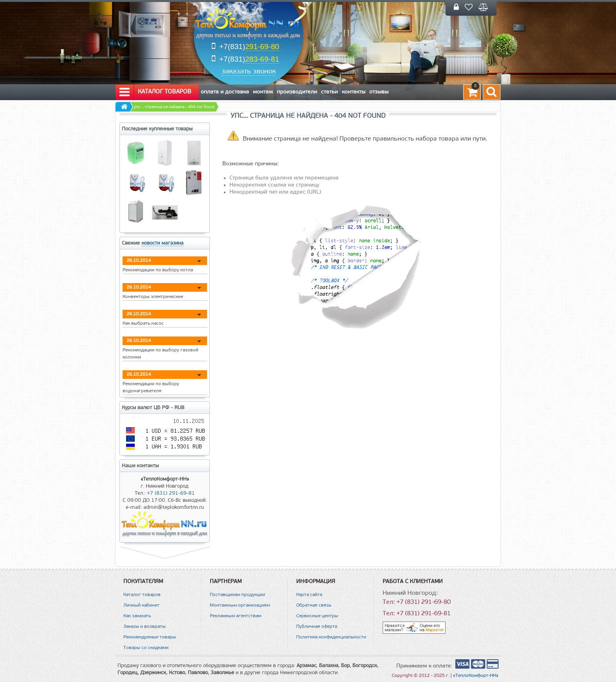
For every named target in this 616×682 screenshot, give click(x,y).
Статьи (329, 92)
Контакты (354, 92)
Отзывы (379, 92)
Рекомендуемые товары (150, 637)
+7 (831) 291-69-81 (171, 493)
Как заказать (137, 616)
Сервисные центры (317, 616)
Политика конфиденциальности (331, 637)
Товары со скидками (146, 648)
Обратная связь (314, 605)
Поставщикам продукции (237, 595)
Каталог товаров (155, 92)
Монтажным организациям (240, 605)
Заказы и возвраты (145, 627)
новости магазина (162, 243)
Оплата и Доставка (225, 92)
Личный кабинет (141, 605)
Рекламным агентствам (236, 616)
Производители (297, 92)
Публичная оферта (317, 627)
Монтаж (263, 92)
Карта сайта (309, 595)
